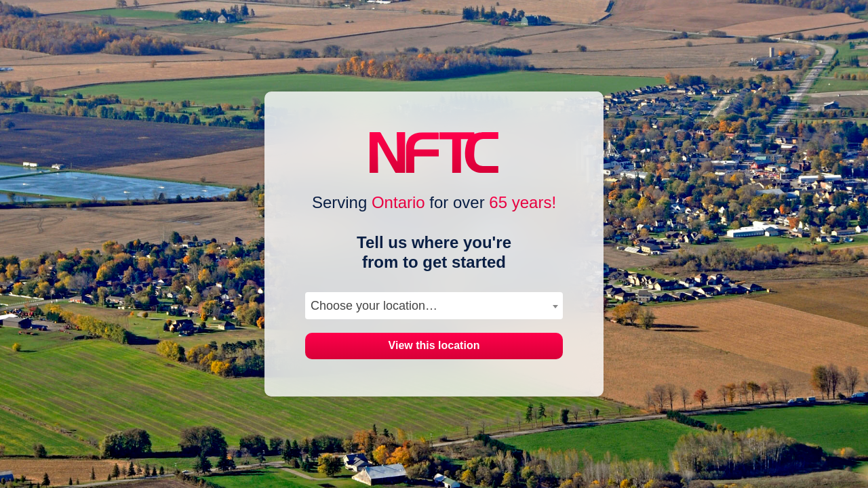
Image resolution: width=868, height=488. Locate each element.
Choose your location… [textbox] (374, 306)
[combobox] (434, 306)
